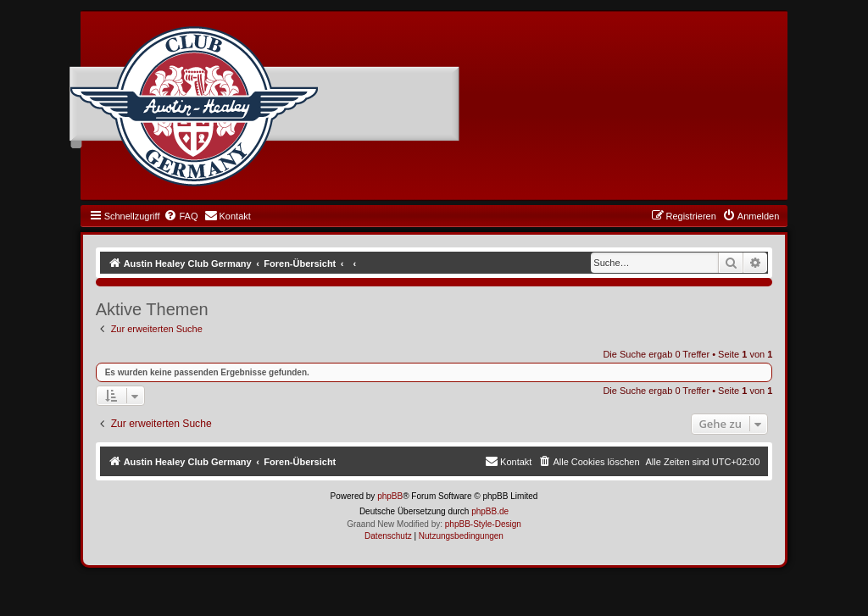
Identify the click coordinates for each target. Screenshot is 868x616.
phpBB (390, 496)
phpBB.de (490, 511)
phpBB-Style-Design (483, 524)
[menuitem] (181, 216)
